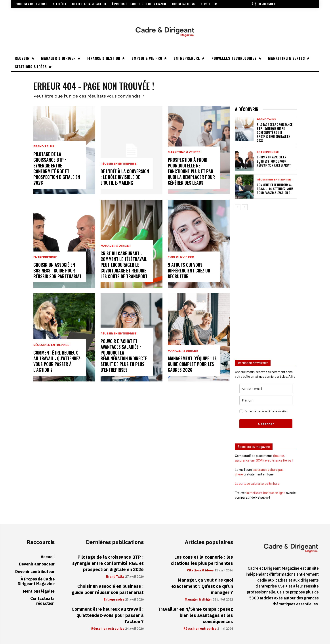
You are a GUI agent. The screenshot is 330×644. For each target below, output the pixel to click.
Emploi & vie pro (181, 257)
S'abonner (266, 424)
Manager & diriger (116, 246)
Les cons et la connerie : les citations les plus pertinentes (202, 560)
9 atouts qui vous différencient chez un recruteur (189, 270)
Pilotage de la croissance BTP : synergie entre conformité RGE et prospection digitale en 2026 (57, 168)
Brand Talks (44, 146)
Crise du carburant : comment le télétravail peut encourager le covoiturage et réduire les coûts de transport (124, 265)
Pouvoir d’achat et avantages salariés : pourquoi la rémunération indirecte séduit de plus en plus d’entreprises (124, 355)
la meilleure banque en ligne (266, 493)
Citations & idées (200, 571)
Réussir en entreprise (51, 345)
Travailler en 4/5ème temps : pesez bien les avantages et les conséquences (195, 615)
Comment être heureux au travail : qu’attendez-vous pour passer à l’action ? (58, 361)
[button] (263, 4)
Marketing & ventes (184, 152)
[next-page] (245, 207)
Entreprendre (45, 257)
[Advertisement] (266, 283)
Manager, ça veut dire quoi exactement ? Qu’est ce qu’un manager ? (202, 586)
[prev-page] (238, 207)
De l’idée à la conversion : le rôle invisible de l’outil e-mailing (125, 177)
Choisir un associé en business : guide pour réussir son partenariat (57, 270)
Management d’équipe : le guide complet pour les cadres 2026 (192, 364)
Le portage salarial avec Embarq (257, 484)
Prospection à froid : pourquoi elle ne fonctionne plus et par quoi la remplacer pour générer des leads (191, 171)
